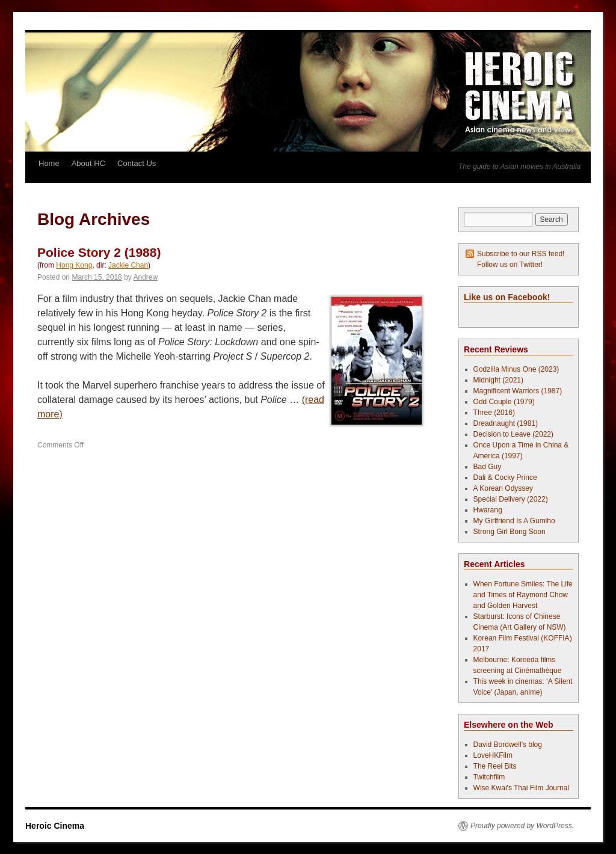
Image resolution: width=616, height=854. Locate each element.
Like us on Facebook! (507, 297)
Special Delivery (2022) (511, 499)
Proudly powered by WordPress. (522, 826)
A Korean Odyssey (503, 488)
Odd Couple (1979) (504, 402)
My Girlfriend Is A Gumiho (514, 521)
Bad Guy (488, 467)
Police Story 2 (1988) (99, 252)
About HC (88, 163)
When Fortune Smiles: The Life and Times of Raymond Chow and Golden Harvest (523, 595)
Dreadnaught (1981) (506, 423)
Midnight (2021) (498, 380)
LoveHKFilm (493, 755)
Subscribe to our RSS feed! (521, 254)
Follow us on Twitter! (510, 265)
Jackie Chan (128, 265)
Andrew (145, 277)
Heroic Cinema (55, 826)
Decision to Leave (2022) (513, 434)
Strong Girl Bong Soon (510, 532)
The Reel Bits (495, 766)
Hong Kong (74, 265)
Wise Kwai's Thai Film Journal (521, 788)
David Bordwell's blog (508, 745)
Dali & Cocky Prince (505, 478)
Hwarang (488, 510)
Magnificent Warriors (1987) (518, 391)
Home (49, 163)
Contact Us (137, 163)
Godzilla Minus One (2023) (516, 369)
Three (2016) (494, 413)
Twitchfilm (489, 777)
